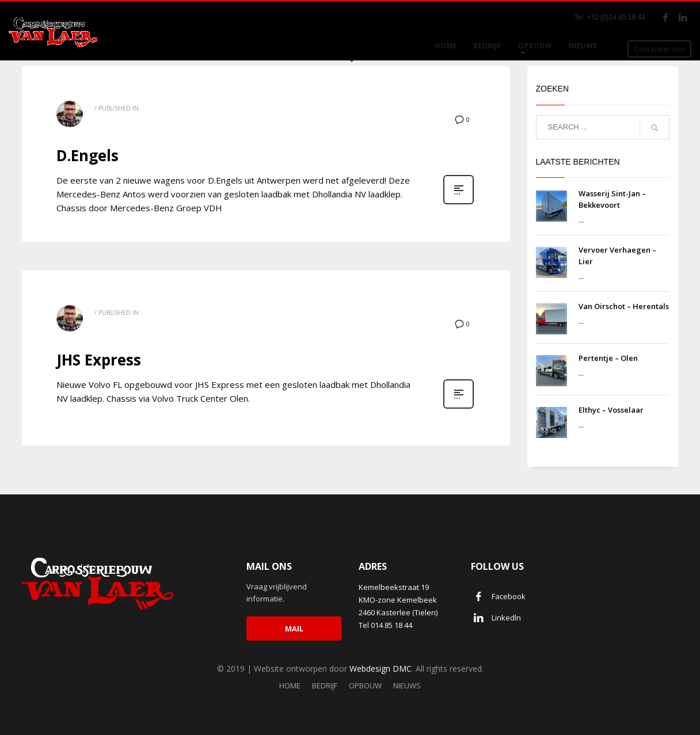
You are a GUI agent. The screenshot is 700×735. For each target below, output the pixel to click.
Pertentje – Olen (608, 358)
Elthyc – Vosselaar (611, 410)
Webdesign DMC (381, 669)
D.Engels (87, 155)
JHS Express (99, 360)
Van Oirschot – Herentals (624, 306)
